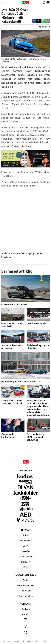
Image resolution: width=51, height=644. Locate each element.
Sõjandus (26, 551)
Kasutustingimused (26, 585)
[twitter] (38, 21)
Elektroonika (26, 540)
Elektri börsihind (26, 596)
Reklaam (26, 609)
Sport (26, 546)
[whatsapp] (43, 21)
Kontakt (26, 614)
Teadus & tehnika (26, 556)
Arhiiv (26, 580)
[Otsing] (44, 3)
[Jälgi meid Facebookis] (26, 626)
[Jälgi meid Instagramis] (26, 620)
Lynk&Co (6, 257)
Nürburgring (28, 253)
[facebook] (34, 21)
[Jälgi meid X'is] (26, 633)
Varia (26, 567)
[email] (47, 21)
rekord (39, 253)
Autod (26, 535)
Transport (26, 562)
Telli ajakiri (26, 591)
